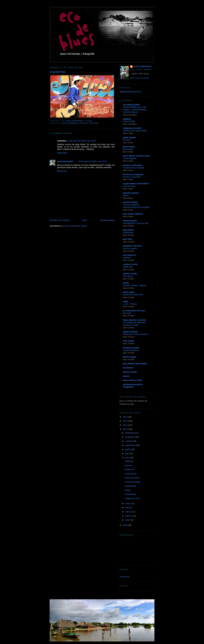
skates (128, 490)
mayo (128, 503)
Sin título (127, 140)
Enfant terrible (129, 121)
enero (128, 520)
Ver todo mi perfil (140, 78)
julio (127, 453)
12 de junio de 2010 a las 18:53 (81, 141)
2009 (125, 525)
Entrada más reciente (59, 220)
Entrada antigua (107, 220)
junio (128, 458)
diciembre (130, 433)
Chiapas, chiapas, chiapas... (135, 285)
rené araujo (128, 341)
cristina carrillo (130, 264)
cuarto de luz (130, 474)
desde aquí (128, 267)
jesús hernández (70, 123)
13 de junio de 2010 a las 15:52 (93, 161)
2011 (125, 425)
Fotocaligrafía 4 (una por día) (135, 223)
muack (126, 376)
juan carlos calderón (133, 214)
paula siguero (130, 137)
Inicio (85, 220)
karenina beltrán (131, 193)
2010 (125, 429)
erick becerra (129, 255)
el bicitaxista (130, 494)
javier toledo (129, 147)
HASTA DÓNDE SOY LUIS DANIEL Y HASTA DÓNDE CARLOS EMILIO (135, 110)
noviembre (130, 437)
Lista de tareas (129, 186)
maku (126, 301)
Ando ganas (128, 276)
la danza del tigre (132, 482)
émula (126, 283)
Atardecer (127, 258)
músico (84, 123)
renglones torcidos (132, 128)
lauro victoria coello (133, 380)
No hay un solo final (131, 177)
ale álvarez (128, 368)
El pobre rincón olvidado (133, 168)
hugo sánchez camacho (134, 320)
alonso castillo (130, 372)
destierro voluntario (133, 165)
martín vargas (130, 357)
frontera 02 (130, 469)
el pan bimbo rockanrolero (136, 184)
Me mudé (127, 313)
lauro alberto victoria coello (136, 156)
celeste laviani (130, 221)
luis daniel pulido (131, 105)
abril (127, 508)
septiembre (131, 445)
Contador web (124, 577)
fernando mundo (131, 348)
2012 (125, 421)
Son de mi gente (130, 248)
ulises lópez (129, 292)
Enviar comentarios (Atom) (75, 226)
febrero (129, 516)
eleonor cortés (130, 274)
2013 (125, 417)
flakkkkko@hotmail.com (130, 92)
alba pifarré (128, 230)
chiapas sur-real (132, 498)
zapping (127, 119)
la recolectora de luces (134, 311)
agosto (129, 449)
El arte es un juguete (133, 174)
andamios (129, 461)
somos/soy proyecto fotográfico (133, 386)
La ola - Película (130, 304)
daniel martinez (130, 332)
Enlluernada (128, 232)
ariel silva (127, 239)
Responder (62, 153)
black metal (128, 149)
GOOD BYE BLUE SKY (133, 295)
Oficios (126, 196)
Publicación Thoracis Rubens (136, 334)
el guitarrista (130, 486)
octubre (129, 441)
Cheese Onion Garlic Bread (135, 131)
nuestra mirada (130, 202)
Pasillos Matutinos (131, 350)
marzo (128, 512)
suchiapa (94, 123)
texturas (128, 465)
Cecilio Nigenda (130, 158)
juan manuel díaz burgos (135, 364)
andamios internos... (133, 246)
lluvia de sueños (132, 478)
